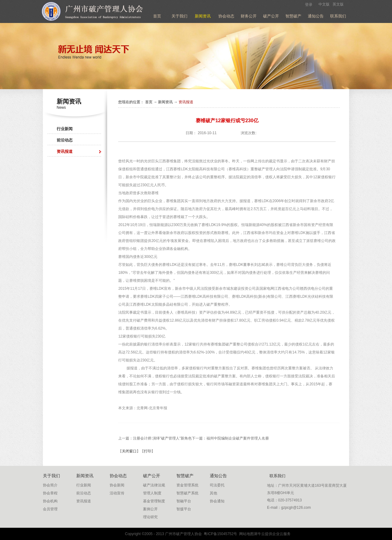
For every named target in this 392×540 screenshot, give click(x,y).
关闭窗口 (129, 451)
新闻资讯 (165, 102)
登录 (309, 5)
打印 (148, 451)
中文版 (324, 4)
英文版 (338, 4)
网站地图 (245, 534)
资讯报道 (186, 102)
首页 (157, 16)
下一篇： (230, 438)
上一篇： (155, 438)
